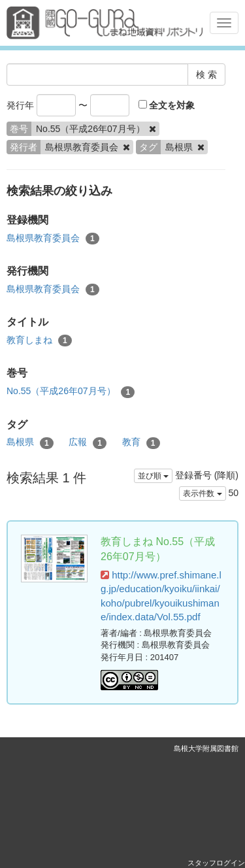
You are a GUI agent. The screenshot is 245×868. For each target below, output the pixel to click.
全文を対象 (167, 105)
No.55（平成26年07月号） (71, 392)
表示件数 (202, 493)
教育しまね (39, 341)
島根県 (30, 442)
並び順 (153, 476)
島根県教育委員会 (53, 239)
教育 (141, 442)
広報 (88, 442)
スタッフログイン (216, 863)
